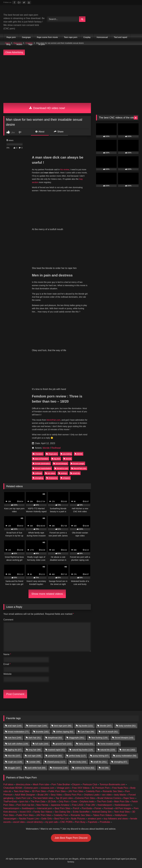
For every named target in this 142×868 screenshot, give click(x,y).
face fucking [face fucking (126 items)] (99, 738)
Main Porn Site (122, 802)
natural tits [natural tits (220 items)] (108, 750)
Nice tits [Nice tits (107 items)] (14, 756)
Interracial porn (45, 808)
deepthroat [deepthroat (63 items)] (55, 738)
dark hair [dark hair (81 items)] (35, 738)
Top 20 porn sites (64, 798)
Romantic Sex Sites (113, 791)
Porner (98, 808)
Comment (8, 620)
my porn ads (51, 822)
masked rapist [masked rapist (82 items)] (56, 750)
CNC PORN (66, 822)
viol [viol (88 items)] (105, 768)
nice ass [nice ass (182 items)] (129, 750)
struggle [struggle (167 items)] (14, 768)
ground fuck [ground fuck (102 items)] (63, 744)
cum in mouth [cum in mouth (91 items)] (110, 732)
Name (7, 654)
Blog (8, 44)
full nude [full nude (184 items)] (42, 744)
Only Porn (64, 802)
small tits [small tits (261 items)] (100, 762)
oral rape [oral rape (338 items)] (34, 756)
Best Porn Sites (63, 808)
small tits (75, 473)
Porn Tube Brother (61, 784)
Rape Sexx (129, 798)
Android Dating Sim (102, 812)
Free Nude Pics (120, 788)
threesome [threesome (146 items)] (60, 768)
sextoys (63, 473)
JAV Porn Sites (76, 791)
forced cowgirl (78, 464)
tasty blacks (120, 795)
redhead (37, 473)
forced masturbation (42, 468)
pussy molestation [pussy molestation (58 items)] (126, 756)
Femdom (38, 454)
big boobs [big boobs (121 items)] (86, 726)
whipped (65, 478)
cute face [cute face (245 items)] (14, 738)
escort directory (35, 822)
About (40, 132)
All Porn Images (123, 808)
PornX (76, 808)
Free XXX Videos (81, 788)
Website (8, 674)
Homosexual (102, 37)
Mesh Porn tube (41, 784)
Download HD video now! (47, 108)
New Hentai (42, 805)
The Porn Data (38, 802)
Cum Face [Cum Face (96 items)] (87, 732)
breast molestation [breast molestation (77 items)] (18, 732)
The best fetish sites (43, 798)
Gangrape (26, 37)
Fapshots (93, 822)
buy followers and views (116, 819)
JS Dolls (52, 802)
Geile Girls (47, 819)
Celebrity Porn (93, 791)
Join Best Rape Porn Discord (71, 838)
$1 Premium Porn (101, 788)
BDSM (79, 454)
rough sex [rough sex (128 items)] (15, 762)
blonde (46, 448)
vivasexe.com (47, 788)
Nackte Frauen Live (29, 819)
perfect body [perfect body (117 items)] (77, 756)
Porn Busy (80, 822)
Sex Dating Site (63, 812)
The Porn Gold (104, 802)
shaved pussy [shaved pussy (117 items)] (56, 762)
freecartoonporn (11, 808)
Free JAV (91, 805)
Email (7, 664)
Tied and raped (120, 37)
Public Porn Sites (57, 791)
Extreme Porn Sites (85, 798)
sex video (107, 795)
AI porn (42, 44)
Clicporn (76, 784)
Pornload (108, 808)
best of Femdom (40, 459)
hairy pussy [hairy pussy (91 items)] (86, 744)
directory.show (23, 784)
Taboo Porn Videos (103, 815)
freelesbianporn (122, 805)
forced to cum (61, 468)
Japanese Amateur (60, 805)
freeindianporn (105, 805)
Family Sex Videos (43, 812)
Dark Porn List (23, 798)
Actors (19, 44)
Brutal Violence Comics (109, 798)
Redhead (56, 448)
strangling (38, 478)
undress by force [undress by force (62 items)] (85, 768)
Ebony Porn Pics (73, 795)
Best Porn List (61, 819)
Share (59, 132)
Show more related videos (47, 594)
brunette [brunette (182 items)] (42, 732)
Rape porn (11, 37)
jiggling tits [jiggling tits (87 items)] (15, 750)
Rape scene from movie (47, 37)
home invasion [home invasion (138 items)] (110, 744)
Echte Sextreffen (81, 812)
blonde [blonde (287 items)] (106, 726)
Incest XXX (25, 812)
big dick (56, 459)
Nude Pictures (78, 819)
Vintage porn (63, 788)
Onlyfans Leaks (92, 795)
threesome (52, 478)
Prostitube (105, 822)
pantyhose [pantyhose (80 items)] (55, 756)
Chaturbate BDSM (13, 788)
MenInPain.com (54, 420)
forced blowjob (60, 464)
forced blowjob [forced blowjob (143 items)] (124, 738)
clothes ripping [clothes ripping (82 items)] (65, 732)
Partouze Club (90, 784)
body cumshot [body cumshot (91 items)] (127, 726)
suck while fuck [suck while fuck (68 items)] (36, 768)
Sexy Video (56, 795)
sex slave (50, 473)
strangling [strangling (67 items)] (120, 762)
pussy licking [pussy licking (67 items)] (101, 756)
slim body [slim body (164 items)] (79, 762)
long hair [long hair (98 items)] (35, 750)
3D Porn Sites (39, 791)
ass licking (66, 454)
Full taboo (8, 784)
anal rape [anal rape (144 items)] (15, 726)
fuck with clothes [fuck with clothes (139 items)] (18, 744)
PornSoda (87, 808)
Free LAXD (78, 805)
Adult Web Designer (25, 795)
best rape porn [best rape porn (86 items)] (63, 726)
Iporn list (24, 802)
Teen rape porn (71, 37)
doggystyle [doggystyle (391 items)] (77, 738)
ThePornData (10, 802)
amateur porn (95, 819)
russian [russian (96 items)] (35, 762)
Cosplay (87, 37)
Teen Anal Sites (22, 791)
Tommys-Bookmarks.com (112, 784)
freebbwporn (28, 808)
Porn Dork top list (25, 805)
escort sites (19, 822)
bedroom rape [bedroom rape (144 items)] (38, 726)
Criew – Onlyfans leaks (83, 802)
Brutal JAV (43, 795)
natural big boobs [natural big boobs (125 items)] (83, 750)
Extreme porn (31, 788)
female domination (41, 464)
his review (65, 170)
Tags (30, 44)
